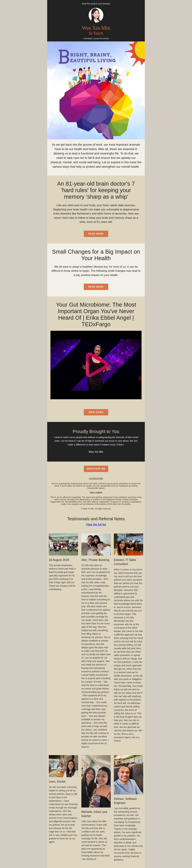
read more (96, 234)
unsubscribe (96, 479)
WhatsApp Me (96, 469)
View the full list (96, 525)
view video (96, 412)
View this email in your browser (96, 4)
